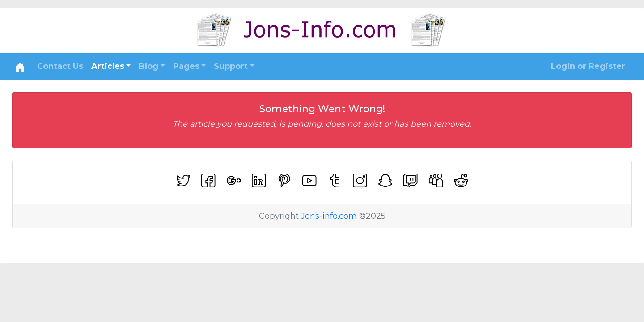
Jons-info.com (329, 216)
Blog (148, 66)
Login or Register (588, 66)
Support (231, 66)
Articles (108, 66)
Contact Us (60, 66)
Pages (186, 66)
